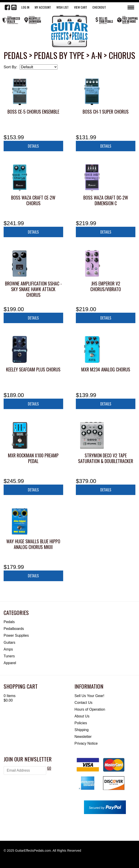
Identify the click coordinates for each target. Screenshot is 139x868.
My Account (43, 7)
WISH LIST (62, 7)
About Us (82, 716)
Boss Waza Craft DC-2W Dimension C (106, 200)
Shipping (81, 730)
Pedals (9, 622)
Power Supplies (16, 635)
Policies (81, 723)
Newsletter (83, 737)
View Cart (81, 7)
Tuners (9, 656)
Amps (8, 649)
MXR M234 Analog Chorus (106, 369)
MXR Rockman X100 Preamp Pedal (33, 458)
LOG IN (25, 7)
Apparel (10, 663)
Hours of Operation (90, 709)
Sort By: (10, 67)
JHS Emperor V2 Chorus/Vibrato (106, 286)
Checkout (99, 7)
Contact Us (83, 703)
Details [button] (33, 146)
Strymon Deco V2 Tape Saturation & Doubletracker (106, 458)
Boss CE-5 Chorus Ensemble (33, 112)
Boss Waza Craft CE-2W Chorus (33, 200)
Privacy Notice (86, 743)
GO (49, 768)
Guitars (10, 642)
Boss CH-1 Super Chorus (106, 112)
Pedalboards (14, 629)
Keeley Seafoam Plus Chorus (33, 369)
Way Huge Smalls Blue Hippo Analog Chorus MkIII (33, 544)
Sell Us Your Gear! (89, 696)
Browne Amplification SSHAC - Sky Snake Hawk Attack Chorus (33, 289)
